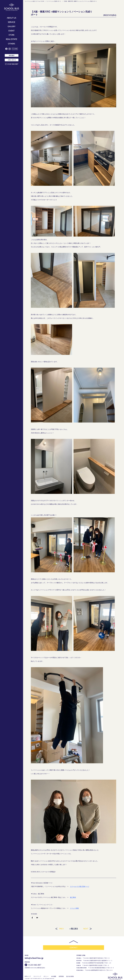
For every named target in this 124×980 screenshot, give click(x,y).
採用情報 (61, 976)
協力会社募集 (70, 976)
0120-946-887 (35, 965)
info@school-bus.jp (34, 958)
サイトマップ (37, 976)
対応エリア (28, 976)
